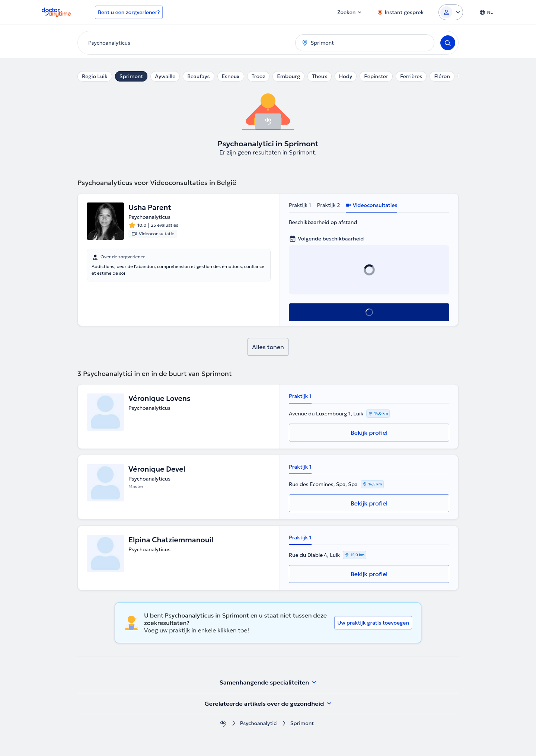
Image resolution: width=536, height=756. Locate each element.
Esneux (231, 76)
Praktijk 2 (329, 205)
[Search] (448, 43)
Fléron (442, 76)
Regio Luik (95, 76)
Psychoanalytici (259, 723)
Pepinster (376, 76)
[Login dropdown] (451, 12)
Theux (319, 76)
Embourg (288, 76)
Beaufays (198, 76)
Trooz (259, 76)
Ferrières (411, 76)
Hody (346, 76)
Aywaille (165, 76)
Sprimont (131, 76)
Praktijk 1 (300, 205)
